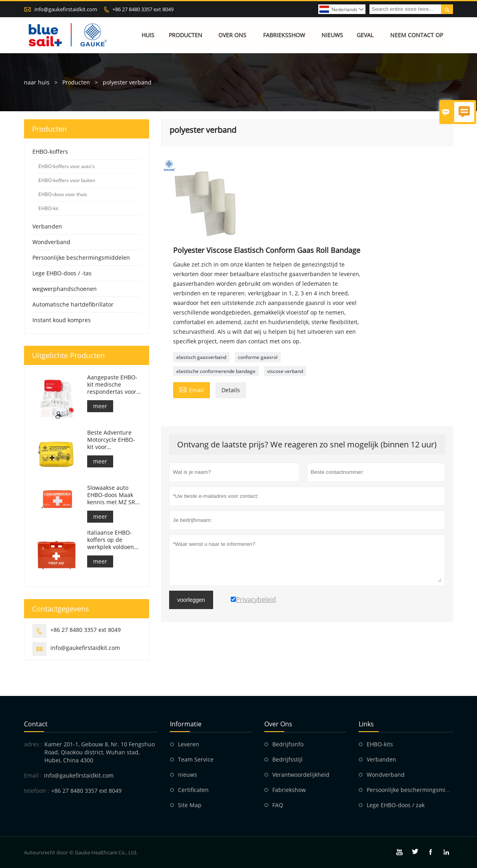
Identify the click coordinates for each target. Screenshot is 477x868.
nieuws (188, 775)
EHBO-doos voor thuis (63, 194)
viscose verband (285, 371)
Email (192, 389)
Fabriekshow (289, 790)
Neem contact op (417, 35)
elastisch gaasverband (201, 357)
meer (100, 406)
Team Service (196, 759)
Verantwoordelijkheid (301, 775)
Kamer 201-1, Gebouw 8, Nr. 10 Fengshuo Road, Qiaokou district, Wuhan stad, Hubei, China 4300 (100, 752)
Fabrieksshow (284, 35)
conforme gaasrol (258, 357)
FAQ (278, 805)
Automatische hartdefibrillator (73, 304)
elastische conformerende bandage (216, 371)
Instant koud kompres (62, 320)
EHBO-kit (48, 208)
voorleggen (191, 600)
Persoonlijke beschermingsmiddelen (81, 258)
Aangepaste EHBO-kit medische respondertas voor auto (112, 385)
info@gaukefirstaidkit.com (66, 9)
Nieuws (332, 35)
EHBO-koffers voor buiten (67, 180)
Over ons (232, 35)
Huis (148, 35)
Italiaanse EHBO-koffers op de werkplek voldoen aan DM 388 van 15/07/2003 (111, 540)
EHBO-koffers (50, 151)
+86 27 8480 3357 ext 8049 (143, 9)
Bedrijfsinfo (288, 744)
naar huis (37, 82)
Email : (33, 775)
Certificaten (193, 790)
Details (231, 390)
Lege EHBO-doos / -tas (62, 273)
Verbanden (47, 226)
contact (36, 724)
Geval (365, 35)
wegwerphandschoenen (65, 289)
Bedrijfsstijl (287, 759)
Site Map (190, 805)
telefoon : (37, 791)
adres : (33, 744)
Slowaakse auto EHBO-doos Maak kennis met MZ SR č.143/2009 (111, 495)
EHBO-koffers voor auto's (67, 166)
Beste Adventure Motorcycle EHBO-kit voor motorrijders (111, 440)
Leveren (189, 744)
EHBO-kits (380, 744)
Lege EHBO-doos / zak (396, 805)
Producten (186, 35)
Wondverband (51, 242)
